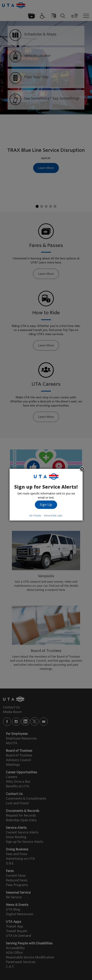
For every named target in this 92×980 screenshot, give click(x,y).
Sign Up (46, 504)
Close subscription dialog (82, 469)
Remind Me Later (53, 516)
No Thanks (35, 516)
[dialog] (46, 495)
